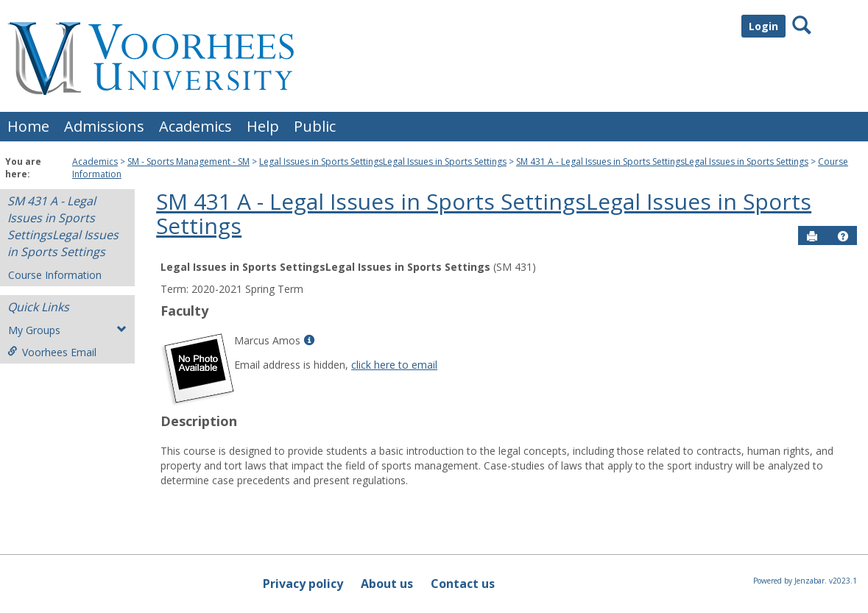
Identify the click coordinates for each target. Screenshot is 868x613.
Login (763, 26)
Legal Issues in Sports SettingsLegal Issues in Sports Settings (383, 162)
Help (263, 126)
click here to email (394, 365)
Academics (195, 126)
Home (28, 126)
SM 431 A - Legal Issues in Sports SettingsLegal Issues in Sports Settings (662, 162)
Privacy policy (303, 584)
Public (315, 126)
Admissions (104, 126)
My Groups (67, 330)
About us (387, 584)
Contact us (463, 584)
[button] (843, 236)
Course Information (55, 275)
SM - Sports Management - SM (188, 162)
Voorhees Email (52, 352)
